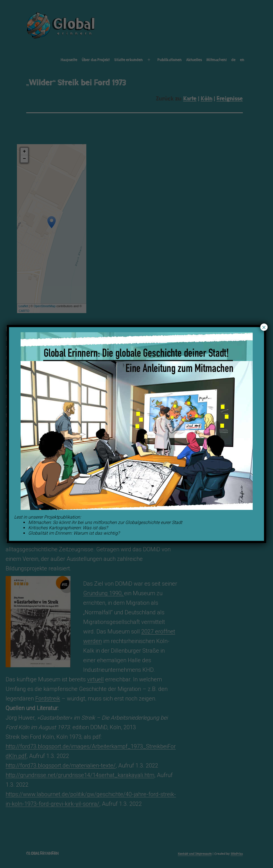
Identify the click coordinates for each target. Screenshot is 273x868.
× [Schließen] (264, 327)
